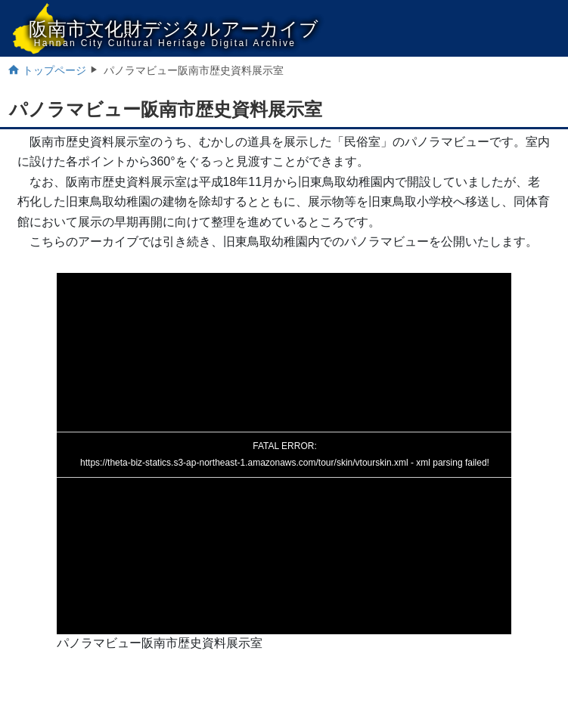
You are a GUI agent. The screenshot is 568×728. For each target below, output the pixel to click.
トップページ (54, 70)
